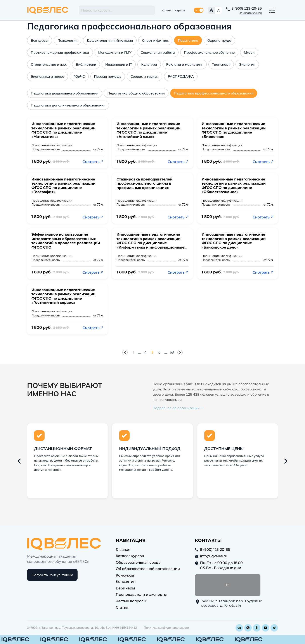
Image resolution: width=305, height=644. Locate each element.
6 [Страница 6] (159, 352)
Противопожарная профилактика (60, 52)
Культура (149, 64)
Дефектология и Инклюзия (110, 40)
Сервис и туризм (145, 76)
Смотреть (93, 162)
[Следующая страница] (180, 352)
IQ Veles (48, 10)
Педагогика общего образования (136, 93)
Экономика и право (48, 76)
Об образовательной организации (148, 569)
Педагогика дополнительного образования (68, 105)
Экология (247, 64)
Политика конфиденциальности (167, 628)
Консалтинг (127, 582)
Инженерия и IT (119, 64)
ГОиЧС (79, 76)
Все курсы (40, 40)
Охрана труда (219, 40)
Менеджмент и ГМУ (115, 52)
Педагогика (188, 40)
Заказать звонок (250, 13)
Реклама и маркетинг (185, 64)
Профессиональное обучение (209, 52)
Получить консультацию (52, 575)
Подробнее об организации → (178, 408)
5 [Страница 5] (152, 352)
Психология (68, 40)
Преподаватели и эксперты (141, 595)
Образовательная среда (138, 562)
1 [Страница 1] (133, 352)
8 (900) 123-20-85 (247, 8)
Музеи (249, 52)
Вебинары (125, 588)
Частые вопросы (131, 601)
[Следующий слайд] (286, 461)
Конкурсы (125, 575)
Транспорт (221, 64)
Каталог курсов (173, 10)
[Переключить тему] (199, 10)
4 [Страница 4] (146, 352)
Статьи (122, 607)
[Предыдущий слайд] (19, 461)
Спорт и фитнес (155, 40)
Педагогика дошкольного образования (65, 93)
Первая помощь (108, 76)
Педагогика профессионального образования (214, 93)
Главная (123, 549)
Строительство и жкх (49, 64)
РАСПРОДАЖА (181, 76)
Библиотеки (86, 64)
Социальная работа (158, 52)
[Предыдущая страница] (125, 352)
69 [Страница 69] (172, 352)
